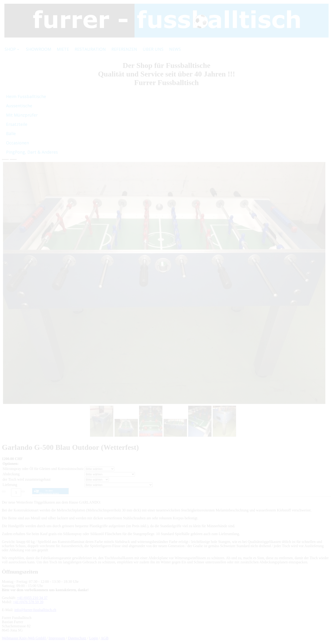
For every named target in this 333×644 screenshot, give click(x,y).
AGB (105, 638)
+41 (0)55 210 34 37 (32, 598)
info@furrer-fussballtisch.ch (35, 610)
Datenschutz (77, 638)
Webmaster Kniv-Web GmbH (24, 638)
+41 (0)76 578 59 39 (28, 602)
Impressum (57, 638)
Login (94, 638)
